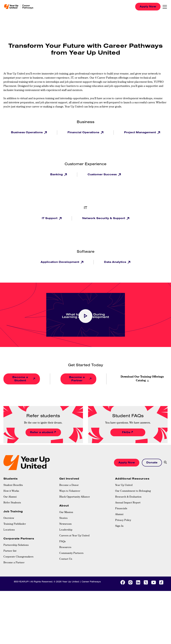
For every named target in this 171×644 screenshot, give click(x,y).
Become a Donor (69, 485)
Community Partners (71, 553)
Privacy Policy (123, 520)
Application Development (60, 262)
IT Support (50, 218)
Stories (63, 518)
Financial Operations (84, 132)
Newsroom (65, 524)
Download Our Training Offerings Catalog (142, 379)
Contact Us (66, 559)
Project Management (140, 132)
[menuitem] (30, 485)
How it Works (11, 491)
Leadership (66, 530)
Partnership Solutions (16, 545)
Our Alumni (10, 497)
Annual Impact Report (128, 503)
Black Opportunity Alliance (75, 497)
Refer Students (12, 503)
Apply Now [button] (127, 462)
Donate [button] (152, 462)
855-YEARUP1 (22, 582)
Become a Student (20, 379)
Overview (9, 518)
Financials (121, 509)
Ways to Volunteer (70, 491)
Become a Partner (77, 379)
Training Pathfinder (15, 524)
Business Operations (27, 132)
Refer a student (42, 432)
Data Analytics (115, 262)
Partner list (10, 551)
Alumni (119, 515)
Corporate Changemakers (18, 557)
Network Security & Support (104, 218)
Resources (65, 548)
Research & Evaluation (128, 497)
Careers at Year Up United (74, 536)
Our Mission (66, 512)
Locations (9, 530)
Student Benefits (13, 485)
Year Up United (124, 485)
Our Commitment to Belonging (133, 491)
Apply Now (148, 6)
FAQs (126, 432)
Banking (57, 174)
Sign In (119, 526)
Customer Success (103, 174)
